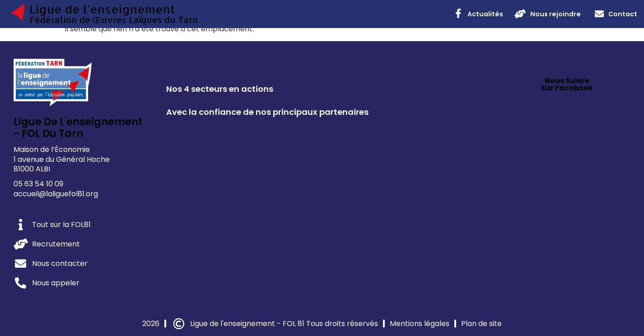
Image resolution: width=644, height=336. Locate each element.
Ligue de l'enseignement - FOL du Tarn (78, 128)
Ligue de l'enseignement (102, 9)
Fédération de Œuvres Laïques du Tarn (114, 20)
